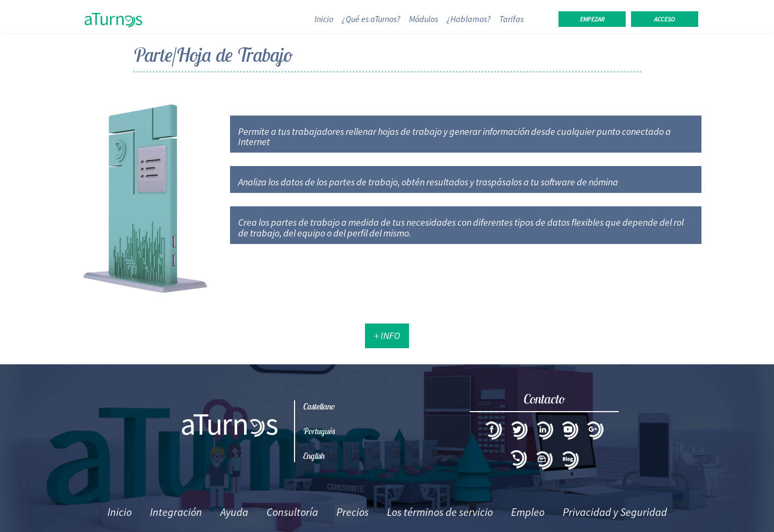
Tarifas (511, 19)
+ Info (387, 336)
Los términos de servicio (440, 512)
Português (319, 431)
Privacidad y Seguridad (615, 512)
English (314, 456)
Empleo (528, 512)
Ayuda (234, 512)
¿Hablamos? (469, 19)
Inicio (326, 19)
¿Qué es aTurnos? (371, 19)
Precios (353, 512)
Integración (176, 512)
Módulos (424, 19)
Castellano (319, 406)
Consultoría (292, 512)
